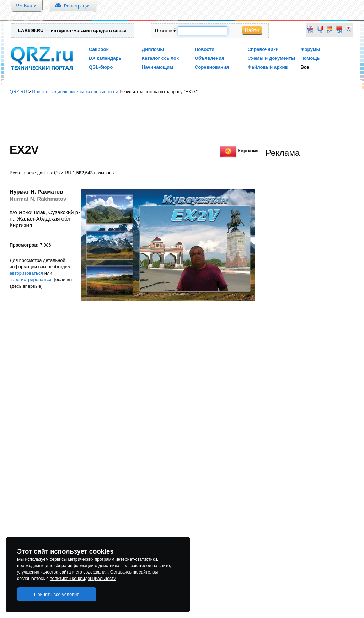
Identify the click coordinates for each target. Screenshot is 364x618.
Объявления (210, 58)
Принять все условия (57, 594)
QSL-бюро (101, 67)
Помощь (310, 58)
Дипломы (153, 49)
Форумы (310, 49)
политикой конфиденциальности (83, 579)
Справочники (263, 49)
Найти (252, 30)
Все (305, 67)
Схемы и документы (271, 58)
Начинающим (157, 67)
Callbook (99, 49)
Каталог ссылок (160, 58)
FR (320, 32)
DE (330, 32)
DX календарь (105, 58)
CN (339, 32)
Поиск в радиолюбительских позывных (73, 92)
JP (349, 32)
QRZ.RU (18, 92)
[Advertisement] (182, 119)
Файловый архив (267, 67)
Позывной (166, 30)
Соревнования (212, 67)
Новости (205, 49)
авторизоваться (26, 273)
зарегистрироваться (31, 279)
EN (310, 32)
